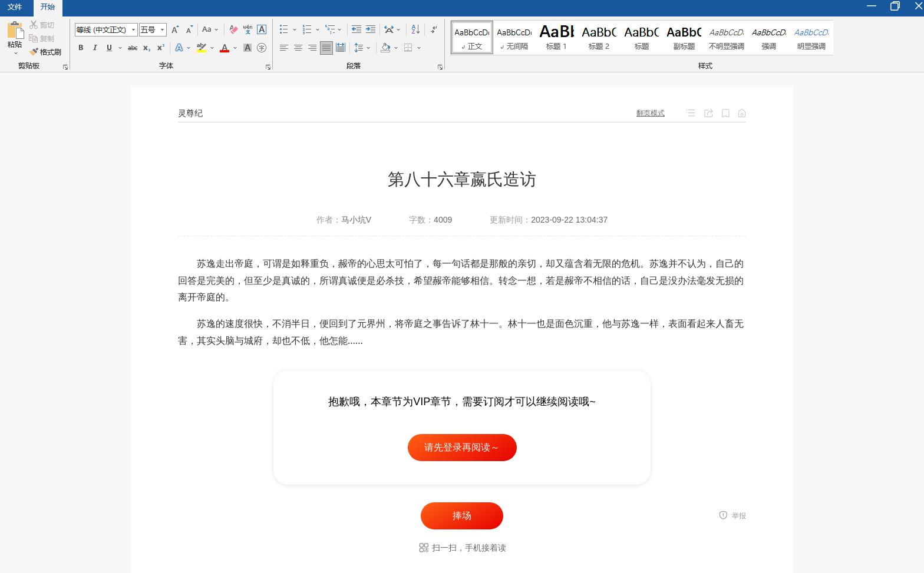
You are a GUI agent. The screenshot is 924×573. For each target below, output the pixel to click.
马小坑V (356, 220)
